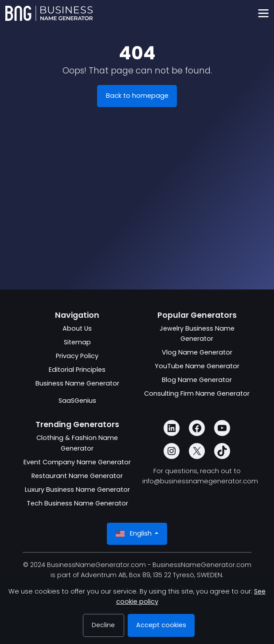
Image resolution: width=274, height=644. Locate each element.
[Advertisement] (137, 216)
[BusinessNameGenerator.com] (49, 13)
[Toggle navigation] (263, 13)
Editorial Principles (77, 370)
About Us (77, 328)
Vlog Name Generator (197, 352)
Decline (103, 625)
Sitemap (77, 342)
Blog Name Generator (197, 380)
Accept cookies (161, 625)
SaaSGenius (77, 401)
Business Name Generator (77, 383)
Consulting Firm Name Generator (197, 393)
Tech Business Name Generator (77, 503)
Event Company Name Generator (77, 462)
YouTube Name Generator (197, 366)
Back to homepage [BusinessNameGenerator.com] (137, 96)
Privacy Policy (77, 356)
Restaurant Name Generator (77, 476)
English (135, 534)
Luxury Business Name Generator (77, 490)
